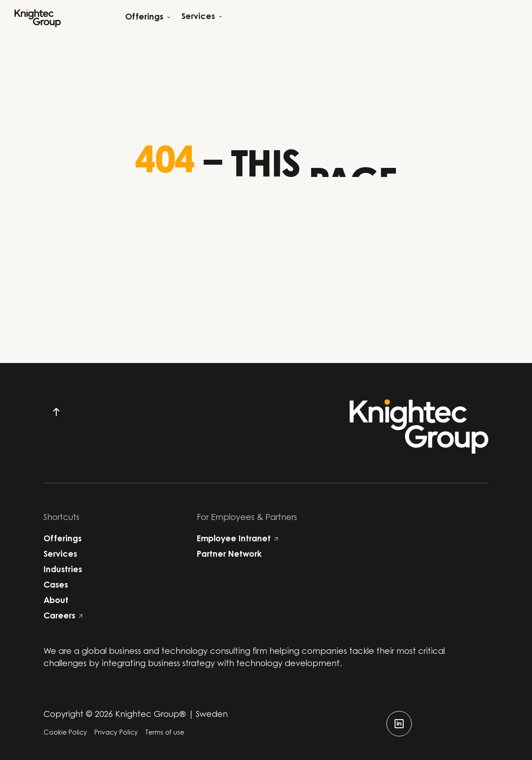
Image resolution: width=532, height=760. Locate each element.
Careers (63, 617)
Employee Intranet (237, 539)
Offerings (63, 539)
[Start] (38, 18)
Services (60, 555)
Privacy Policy (116, 733)
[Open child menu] (148, 18)
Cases (56, 586)
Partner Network (229, 555)
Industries (63, 570)
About (56, 601)
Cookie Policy (65, 733)
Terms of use (165, 733)
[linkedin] (399, 724)
